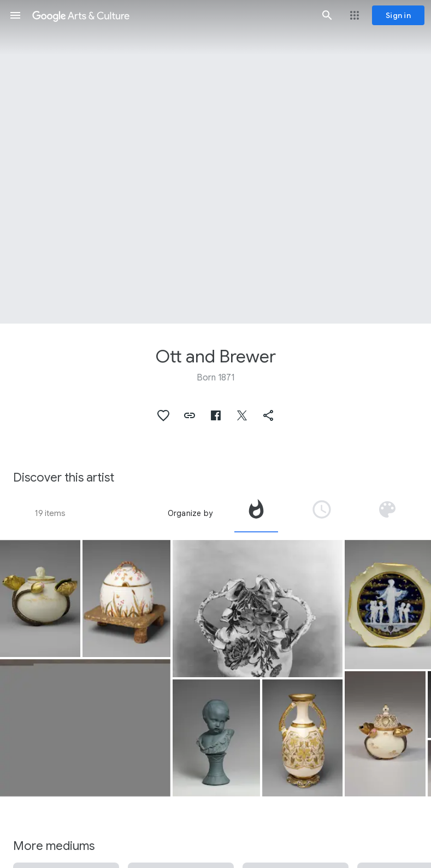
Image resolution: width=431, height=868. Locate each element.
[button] (15, 15)
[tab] (256, 513)
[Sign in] (398, 15)
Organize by (190, 513)
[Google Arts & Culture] (171, 15)
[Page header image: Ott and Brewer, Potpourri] (215, 162)
